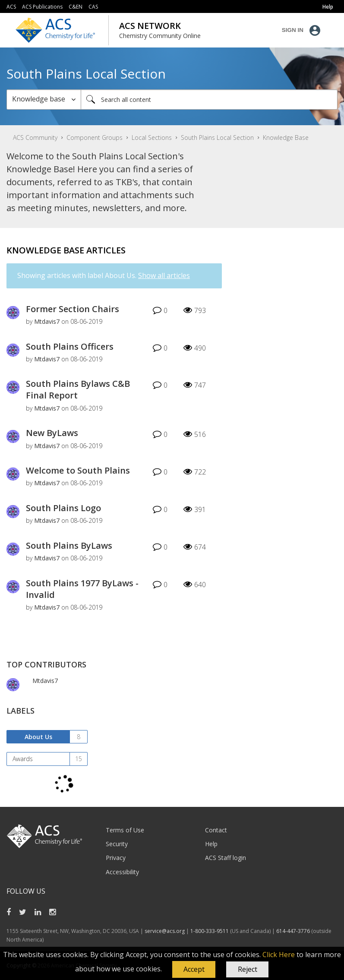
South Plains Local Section (217, 138)
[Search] (209, 100)
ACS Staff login (226, 858)
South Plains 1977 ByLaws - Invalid (82, 589)
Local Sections (152, 138)
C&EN (76, 7)
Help (211, 844)
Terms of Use (125, 830)
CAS (93, 7)
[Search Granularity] (44, 100)
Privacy (116, 858)
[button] (194, 970)
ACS (11, 7)
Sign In (293, 30)
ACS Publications (42, 7)
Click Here (279, 955)
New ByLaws (52, 433)
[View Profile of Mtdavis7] (47, 321)
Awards (23, 759)
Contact (216, 830)
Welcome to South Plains (78, 470)
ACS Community (35, 138)
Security (117, 844)
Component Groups (95, 138)
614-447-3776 (294, 931)
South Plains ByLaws (69, 545)
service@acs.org (165, 931)
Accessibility (122, 872)
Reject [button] (248, 969)
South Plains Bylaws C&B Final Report (78, 389)
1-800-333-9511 (210, 931)
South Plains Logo (63, 508)
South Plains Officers (70, 346)
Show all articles (164, 275)
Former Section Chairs (73, 309)
